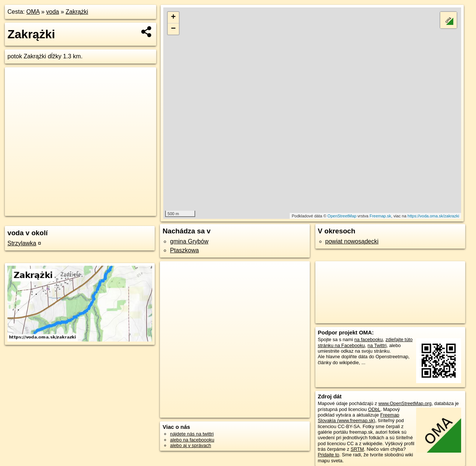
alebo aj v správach (190, 445)
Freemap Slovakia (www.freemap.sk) (359, 418)
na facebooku (369, 339)
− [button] (173, 29)
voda (53, 12)
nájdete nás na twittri (192, 434)
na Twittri (377, 345)
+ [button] (173, 17)
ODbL (374, 409)
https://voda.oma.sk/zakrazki (433, 216)
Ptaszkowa (184, 250)
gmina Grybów (189, 241)
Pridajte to (329, 455)
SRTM (357, 449)
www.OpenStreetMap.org (405, 403)
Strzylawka (22, 243)
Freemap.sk (380, 216)
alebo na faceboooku (192, 440)
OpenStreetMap (342, 216)
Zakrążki (77, 12)
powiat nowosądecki (352, 241)
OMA (33, 12)
